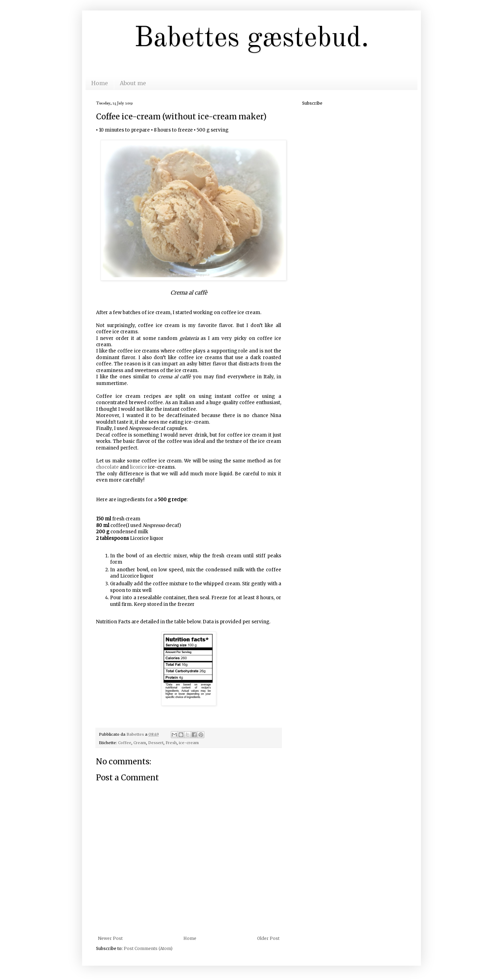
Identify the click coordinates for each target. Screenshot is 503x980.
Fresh (171, 743)
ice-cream (189, 743)
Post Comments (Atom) (148, 948)
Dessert (156, 743)
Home (100, 83)
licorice (138, 467)
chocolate (107, 467)
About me (133, 83)
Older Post (268, 938)
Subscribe (312, 103)
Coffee (125, 743)
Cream (140, 743)
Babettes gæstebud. (251, 39)
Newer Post (110, 938)
